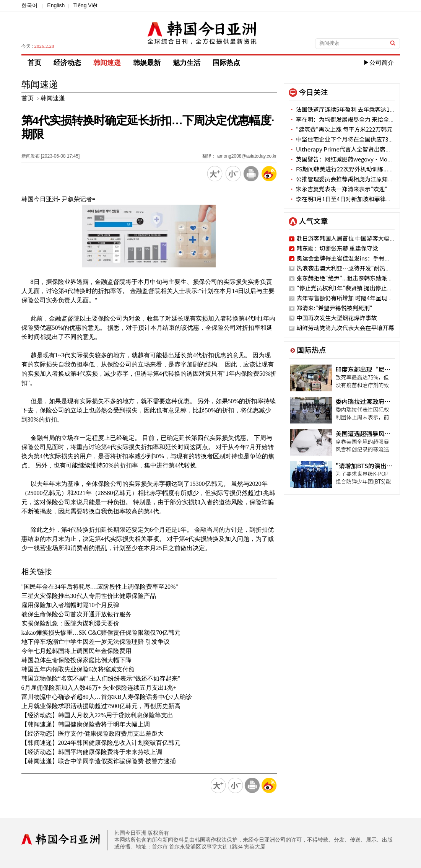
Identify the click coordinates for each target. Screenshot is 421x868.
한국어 (29, 5)
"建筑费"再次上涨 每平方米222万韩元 (341, 129)
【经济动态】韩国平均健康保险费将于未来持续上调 (92, 752)
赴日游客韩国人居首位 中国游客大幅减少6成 (354, 238)
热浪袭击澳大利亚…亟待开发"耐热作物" (348, 268)
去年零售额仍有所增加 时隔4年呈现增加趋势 (354, 298)
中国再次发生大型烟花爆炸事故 (337, 318)
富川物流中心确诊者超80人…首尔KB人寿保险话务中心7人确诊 (107, 697)
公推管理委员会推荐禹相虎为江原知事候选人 (350, 179)
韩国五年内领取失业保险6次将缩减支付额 (78, 669)
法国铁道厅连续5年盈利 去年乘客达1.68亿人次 (352, 109)
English (56, 5)
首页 (34, 63)
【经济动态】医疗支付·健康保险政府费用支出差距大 (93, 734)
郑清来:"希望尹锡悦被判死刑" (335, 308)
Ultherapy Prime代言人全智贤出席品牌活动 (349, 149)
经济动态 (67, 63)
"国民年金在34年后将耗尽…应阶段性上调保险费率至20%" (100, 587)
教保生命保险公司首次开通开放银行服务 (76, 614)
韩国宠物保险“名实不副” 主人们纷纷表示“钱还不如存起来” (101, 678)
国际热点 (226, 63)
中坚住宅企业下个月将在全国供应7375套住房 (351, 139)
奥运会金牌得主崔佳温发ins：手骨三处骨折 (352, 258)
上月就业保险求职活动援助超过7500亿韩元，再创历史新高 (101, 706)
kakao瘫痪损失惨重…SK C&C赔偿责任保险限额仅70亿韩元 (101, 633)
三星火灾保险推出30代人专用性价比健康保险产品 (89, 596)
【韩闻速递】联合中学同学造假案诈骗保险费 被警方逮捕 (99, 761)
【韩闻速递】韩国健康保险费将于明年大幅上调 (86, 724)
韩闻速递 (107, 63)
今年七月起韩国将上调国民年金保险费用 (76, 651)
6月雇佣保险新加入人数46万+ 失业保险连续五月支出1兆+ (99, 688)
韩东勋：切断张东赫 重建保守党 (337, 248)
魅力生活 (187, 63)
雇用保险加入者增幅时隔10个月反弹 (70, 605)
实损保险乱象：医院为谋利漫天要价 (70, 623)
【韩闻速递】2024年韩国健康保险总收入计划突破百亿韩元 (101, 743)
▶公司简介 (379, 63)
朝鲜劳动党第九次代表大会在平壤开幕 (345, 328)
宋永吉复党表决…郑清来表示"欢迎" (338, 189)
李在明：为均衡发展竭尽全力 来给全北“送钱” (354, 119)
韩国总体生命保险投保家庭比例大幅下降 (76, 660)
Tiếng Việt (85, 5)
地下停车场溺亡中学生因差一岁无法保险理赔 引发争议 (96, 642)
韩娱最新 (147, 63)
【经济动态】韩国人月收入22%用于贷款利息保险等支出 (97, 715)
